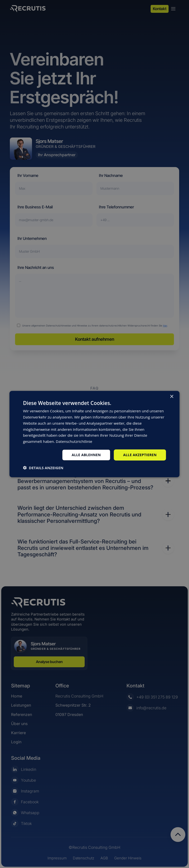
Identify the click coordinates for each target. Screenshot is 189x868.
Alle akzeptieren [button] (140, 455)
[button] (43, 467)
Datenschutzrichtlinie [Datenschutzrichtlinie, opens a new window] (74, 441)
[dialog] (94, 434)
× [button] (172, 397)
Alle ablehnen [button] (86, 455)
